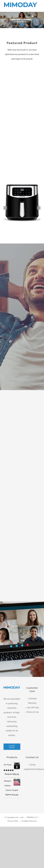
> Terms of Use (32, 712)
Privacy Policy (13, 821)
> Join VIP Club (32, 708)
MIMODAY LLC (32, 817)
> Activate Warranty (32, 701)
